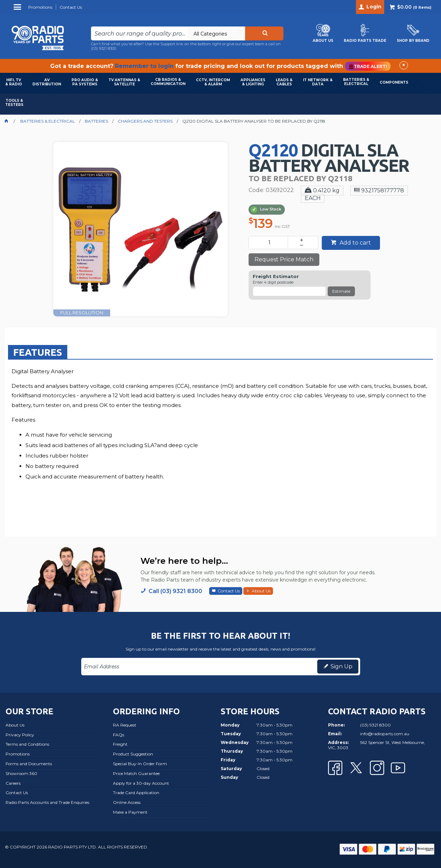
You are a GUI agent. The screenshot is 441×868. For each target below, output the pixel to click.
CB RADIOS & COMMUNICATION (168, 82)
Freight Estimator (276, 276)
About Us (261, 591)
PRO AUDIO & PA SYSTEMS (85, 82)
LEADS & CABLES (284, 82)
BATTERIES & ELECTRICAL (356, 82)
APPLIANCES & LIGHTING (253, 82)
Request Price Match (284, 259)
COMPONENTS (394, 82)
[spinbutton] (270, 243)
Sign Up (341, 666)
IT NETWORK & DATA (318, 82)
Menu (18, 10)
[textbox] (139, 33)
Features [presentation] (38, 352)
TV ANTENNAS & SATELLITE (124, 82)
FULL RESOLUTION (82, 313)
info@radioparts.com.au (385, 734)
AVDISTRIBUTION (47, 82)
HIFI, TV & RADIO (14, 82)
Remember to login (144, 66)
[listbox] (216, 33)
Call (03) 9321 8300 (175, 591)
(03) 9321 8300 (104, 48)
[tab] (38, 352)
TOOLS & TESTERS (14, 103)
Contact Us (229, 591)
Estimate (341, 291)
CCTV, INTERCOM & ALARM (213, 82)
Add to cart (355, 243)
